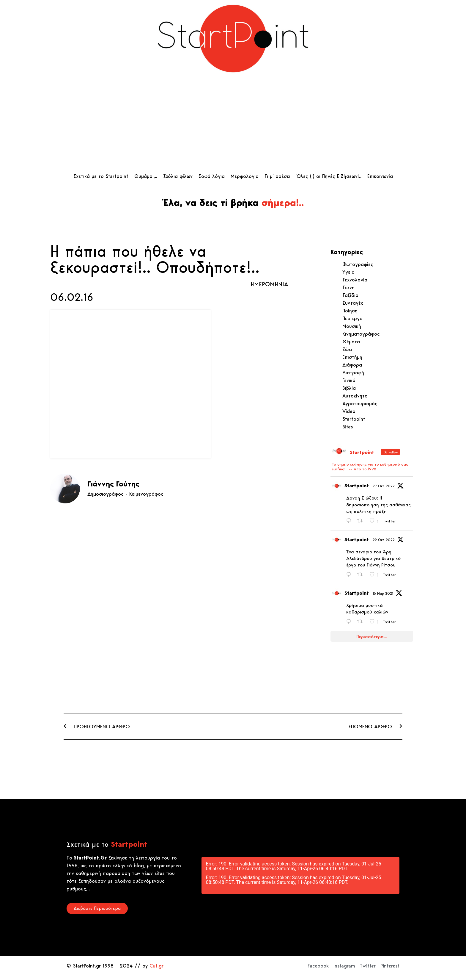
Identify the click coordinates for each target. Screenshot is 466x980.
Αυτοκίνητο (355, 396)
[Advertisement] (233, 125)
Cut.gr (156, 966)
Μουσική (352, 326)
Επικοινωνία (380, 176)
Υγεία (348, 272)
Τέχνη (348, 287)
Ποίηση (350, 311)
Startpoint (354, 419)
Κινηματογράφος (361, 334)
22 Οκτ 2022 (384, 540)
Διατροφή (353, 372)
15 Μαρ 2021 (383, 593)
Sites (348, 427)
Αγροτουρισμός (360, 403)
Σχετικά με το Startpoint (101, 176)
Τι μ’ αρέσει (277, 176)
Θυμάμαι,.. (146, 176)
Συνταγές (353, 303)
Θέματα (351, 342)
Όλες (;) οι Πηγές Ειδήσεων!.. (329, 176)
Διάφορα (352, 365)
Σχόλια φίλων (178, 176)
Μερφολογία (245, 176)
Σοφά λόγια (212, 176)
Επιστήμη (352, 357)
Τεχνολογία (355, 280)
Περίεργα (352, 318)
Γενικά (349, 380)
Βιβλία (349, 388)
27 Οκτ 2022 (384, 486)
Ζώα (347, 349)
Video (349, 411)
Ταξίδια (350, 295)
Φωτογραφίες (358, 264)
